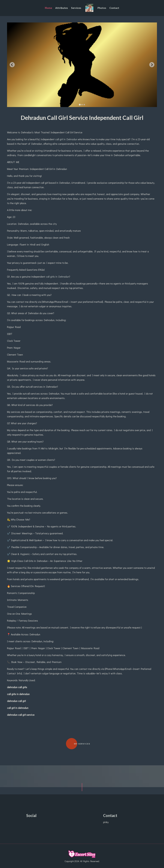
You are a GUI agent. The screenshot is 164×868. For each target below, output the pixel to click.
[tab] (80, 105)
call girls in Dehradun (57, 277)
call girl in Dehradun (66, 139)
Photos (102, 8)
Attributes (62, 8)
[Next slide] (152, 65)
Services (76, 8)
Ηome (48, 8)
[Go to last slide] (12, 65)
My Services (82, 744)
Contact (114, 8)
